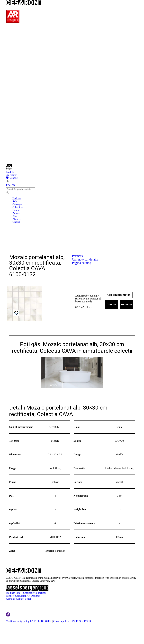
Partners (16, 213)
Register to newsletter (26, 604)
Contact (16, 222)
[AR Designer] (13, 22)
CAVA (53, 385)
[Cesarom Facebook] (8, 616)
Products (17, 198)
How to (16, 210)
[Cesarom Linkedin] (13, 616)
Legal (28, 599)
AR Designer (33, 596)
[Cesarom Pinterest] (22, 616)
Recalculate (126, 304)
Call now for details (85, 259)
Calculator (11, 175)
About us (17, 219)
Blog (15, 216)
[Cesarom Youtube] (27, 616)
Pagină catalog (82, 263)
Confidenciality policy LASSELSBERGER (29, 621)
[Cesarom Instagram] (18, 616)
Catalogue (17, 204)
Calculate (111, 304)
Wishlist (12, 178)
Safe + (15, 201)
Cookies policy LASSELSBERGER (72, 621)
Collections (18, 207)
